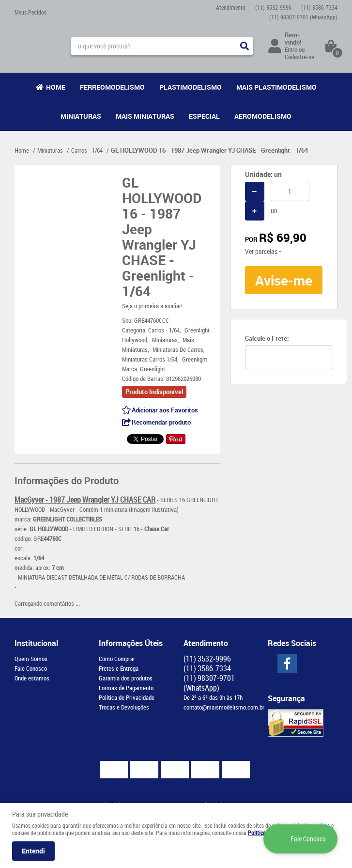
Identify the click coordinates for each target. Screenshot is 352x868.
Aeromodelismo (263, 116)
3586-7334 (319, 7)
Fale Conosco (31, 668)
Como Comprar (117, 659)
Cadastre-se (299, 57)
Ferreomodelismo (112, 87)
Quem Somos (31, 659)
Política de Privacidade (127, 697)
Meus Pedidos (31, 12)
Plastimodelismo (191, 87)
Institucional (36, 643)
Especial (204, 116)
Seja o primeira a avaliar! (152, 306)
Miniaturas (81, 116)
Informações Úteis (131, 643)
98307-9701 (303, 17)
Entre (291, 49)
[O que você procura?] (245, 46)
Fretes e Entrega (119, 668)
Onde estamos (32, 678)
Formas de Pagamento (126, 688)
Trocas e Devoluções (124, 707)
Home (56, 87)
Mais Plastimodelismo (276, 87)
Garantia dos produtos (126, 678)
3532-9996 (273, 7)
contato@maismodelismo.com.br (224, 707)
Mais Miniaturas (145, 116)
